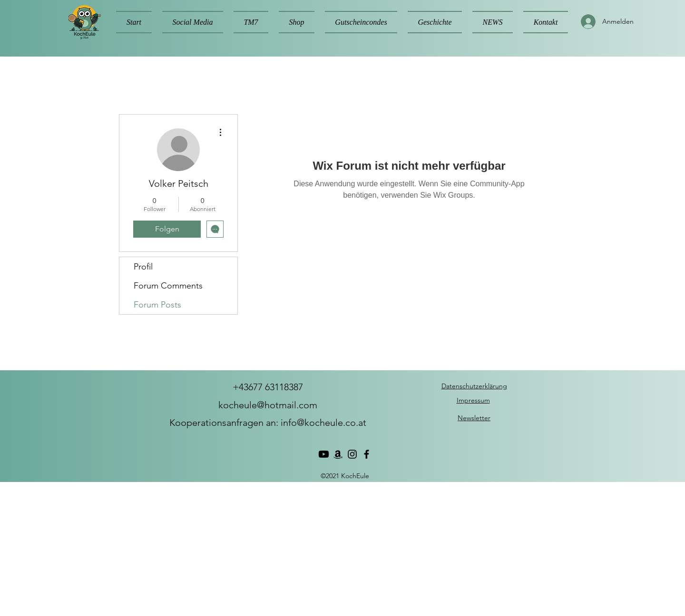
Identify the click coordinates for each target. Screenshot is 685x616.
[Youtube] (324, 454)
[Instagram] (352, 454)
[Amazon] (338, 454)
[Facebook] (367, 454)
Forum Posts (157, 305)
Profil (143, 267)
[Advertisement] (285, 549)
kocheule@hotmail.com (268, 405)
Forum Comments (168, 286)
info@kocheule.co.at (323, 423)
